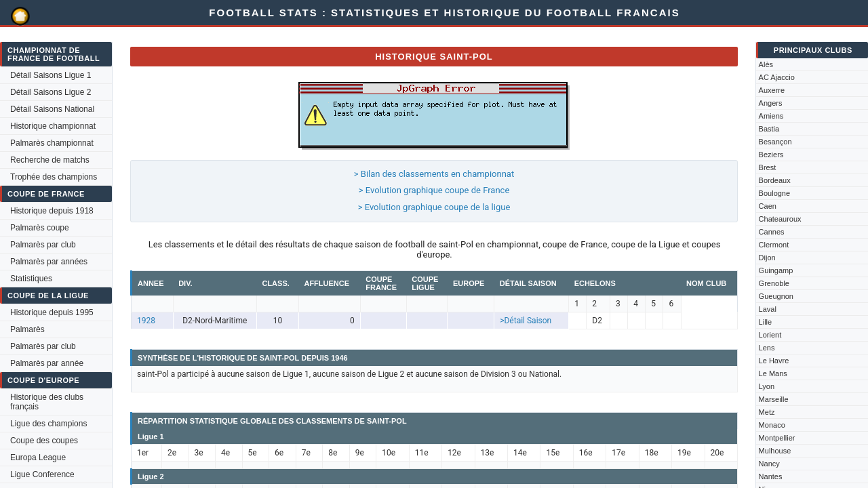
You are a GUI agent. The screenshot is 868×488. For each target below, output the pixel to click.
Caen (768, 206)
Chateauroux (780, 219)
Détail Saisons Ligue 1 (51, 75)
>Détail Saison (526, 321)
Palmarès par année (47, 363)
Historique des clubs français (47, 402)
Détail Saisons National (52, 109)
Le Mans (773, 373)
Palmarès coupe (40, 228)
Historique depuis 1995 (52, 312)
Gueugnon (776, 296)
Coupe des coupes (44, 441)
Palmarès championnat (52, 143)
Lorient (770, 335)
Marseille (774, 399)
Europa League (38, 457)
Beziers (771, 155)
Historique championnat (53, 126)
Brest (768, 167)
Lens (767, 348)
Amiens (771, 116)
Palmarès (27, 329)
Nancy (769, 464)
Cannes (772, 232)
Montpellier (777, 438)
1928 (146, 321)
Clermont (774, 245)
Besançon (775, 142)
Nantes (771, 476)
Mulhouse (775, 451)
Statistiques (31, 279)
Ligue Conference (42, 474)
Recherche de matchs (50, 160)
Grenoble (774, 283)
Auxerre (772, 90)
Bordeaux (775, 180)
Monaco (772, 425)
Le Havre (774, 361)
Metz (767, 412)
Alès (766, 64)
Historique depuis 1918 (52, 211)
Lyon (767, 386)
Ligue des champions (48, 424)
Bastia (769, 129)
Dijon (767, 258)
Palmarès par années (49, 262)
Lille (766, 322)
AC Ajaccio (777, 77)
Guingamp (776, 270)
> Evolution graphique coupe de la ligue (434, 207)
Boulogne (775, 193)
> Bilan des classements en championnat (434, 174)
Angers (771, 103)
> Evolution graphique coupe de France (434, 190)
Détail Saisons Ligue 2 (51, 92)
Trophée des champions (54, 177)
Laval (768, 309)
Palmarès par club (43, 245)
